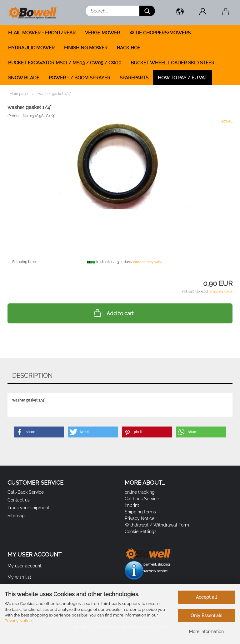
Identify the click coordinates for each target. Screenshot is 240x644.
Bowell (227, 121)
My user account (25, 566)
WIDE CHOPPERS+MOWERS (160, 33)
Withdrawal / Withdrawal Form (157, 525)
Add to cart (113, 313)
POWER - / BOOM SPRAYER (80, 78)
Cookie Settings (141, 532)
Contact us (19, 500)
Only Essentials (206, 616)
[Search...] (147, 11)
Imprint (132, 505)
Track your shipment (28, 508)
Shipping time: (24, 262)
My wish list (19, 577)
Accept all (206, 597)
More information (206, 632)
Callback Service (142, 499)
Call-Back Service (26, 492)
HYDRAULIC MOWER (31, 48)
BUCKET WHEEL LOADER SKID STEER (172, 63)
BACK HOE (129, 48)
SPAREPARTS (134, 78)
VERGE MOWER (102, 33)
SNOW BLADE (24, 78)
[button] (180, 12)
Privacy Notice (18, 621)
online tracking (140, 492)
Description (32, 376)
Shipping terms (140, 512)
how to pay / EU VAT (182, 78)
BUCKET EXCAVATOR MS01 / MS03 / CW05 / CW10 (65, 63)
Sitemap (16, 516)
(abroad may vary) (148, 262)
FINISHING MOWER (86, 48)
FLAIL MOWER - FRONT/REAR (42, 33)
